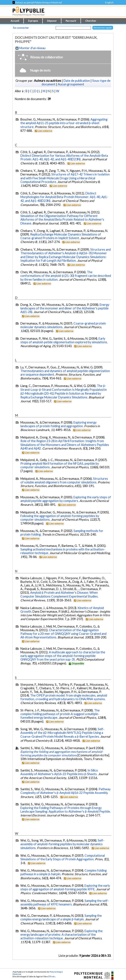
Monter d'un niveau (32, 48)
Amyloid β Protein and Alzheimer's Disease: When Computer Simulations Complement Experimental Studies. (59, 594)
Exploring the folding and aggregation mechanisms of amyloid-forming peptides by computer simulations (62, 753)
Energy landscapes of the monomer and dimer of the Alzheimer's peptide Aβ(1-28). (65, 308)
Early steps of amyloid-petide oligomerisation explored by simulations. (64, 340)
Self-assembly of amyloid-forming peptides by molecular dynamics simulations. (62, 844)
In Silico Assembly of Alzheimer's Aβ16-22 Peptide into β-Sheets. (59, 772)
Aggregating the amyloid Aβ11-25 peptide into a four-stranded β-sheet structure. (64, 123)
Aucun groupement (71, 84)
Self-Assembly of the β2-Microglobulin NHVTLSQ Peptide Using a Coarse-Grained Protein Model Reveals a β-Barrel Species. (62, 733)
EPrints (52, 976)
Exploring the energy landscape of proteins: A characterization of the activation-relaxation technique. (62, 935)
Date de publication (77, 81)
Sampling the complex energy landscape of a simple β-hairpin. (61, 917)
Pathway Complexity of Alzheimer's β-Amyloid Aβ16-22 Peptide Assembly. (65, 791)
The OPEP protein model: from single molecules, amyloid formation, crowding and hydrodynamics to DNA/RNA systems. (64, 697)
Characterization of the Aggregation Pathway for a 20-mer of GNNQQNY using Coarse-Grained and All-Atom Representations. (63, 634)
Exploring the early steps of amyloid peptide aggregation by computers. (66, 499)
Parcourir (71, 21)
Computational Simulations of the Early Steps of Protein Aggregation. (63, 857)
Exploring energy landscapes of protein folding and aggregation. (58, 424)
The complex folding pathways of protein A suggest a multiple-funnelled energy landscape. (60, 714)
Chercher (91, 21)
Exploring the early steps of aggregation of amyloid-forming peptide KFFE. (65, 887)
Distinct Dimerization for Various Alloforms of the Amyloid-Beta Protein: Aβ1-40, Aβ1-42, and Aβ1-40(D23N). (64, 157)
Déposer (52, 21)
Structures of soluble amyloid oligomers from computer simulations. (64, 480)
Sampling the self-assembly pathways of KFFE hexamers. (65, 902)
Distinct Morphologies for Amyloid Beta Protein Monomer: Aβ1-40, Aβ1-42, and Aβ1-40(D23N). (64, 197)
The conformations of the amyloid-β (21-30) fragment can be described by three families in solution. (66, 276)
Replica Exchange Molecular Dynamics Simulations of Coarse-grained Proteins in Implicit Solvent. (61, 236)
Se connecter (21, 28)
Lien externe (43, 131)
